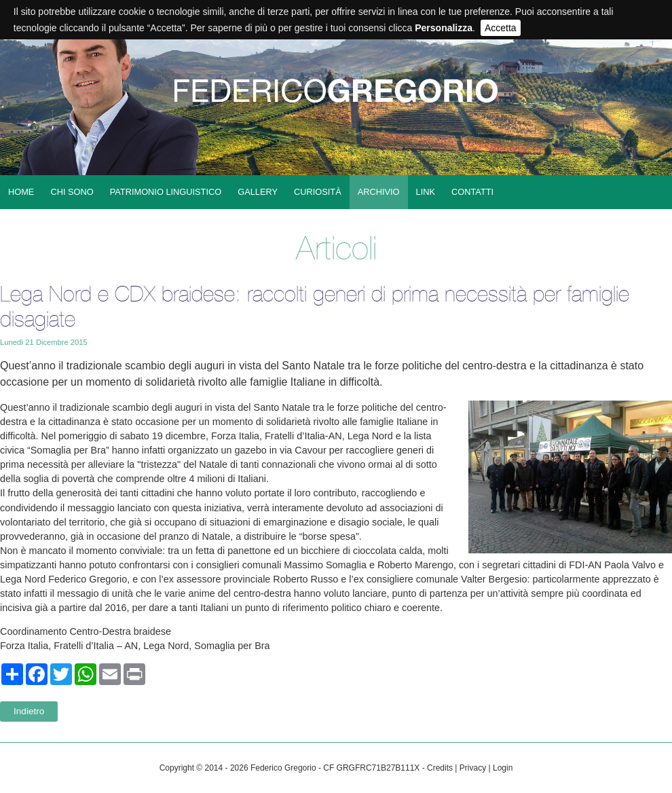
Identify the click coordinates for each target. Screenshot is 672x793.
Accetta (501, 28)
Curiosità (318, 192)
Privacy (473, 768)
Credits (440, 768)
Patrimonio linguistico (166, 192)
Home (21, 192)
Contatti (472, 192)
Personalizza (444, 28)
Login (503, 768)
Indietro (29, 711)
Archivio (379, 192)
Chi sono (72, 192)
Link (426, 192)
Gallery (258, 192)
